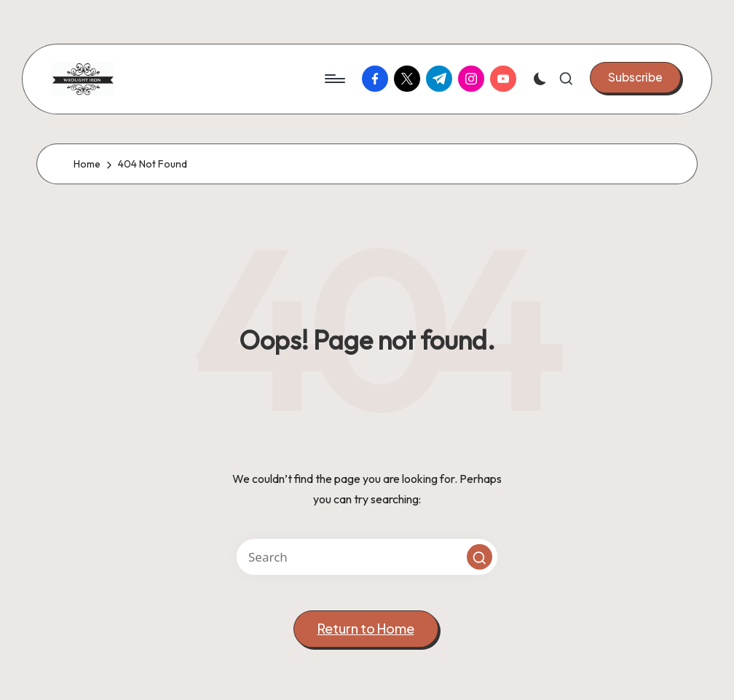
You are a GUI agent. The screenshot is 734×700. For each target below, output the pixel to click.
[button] (635, 77)
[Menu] (334, 79)
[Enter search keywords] (367, 557)
